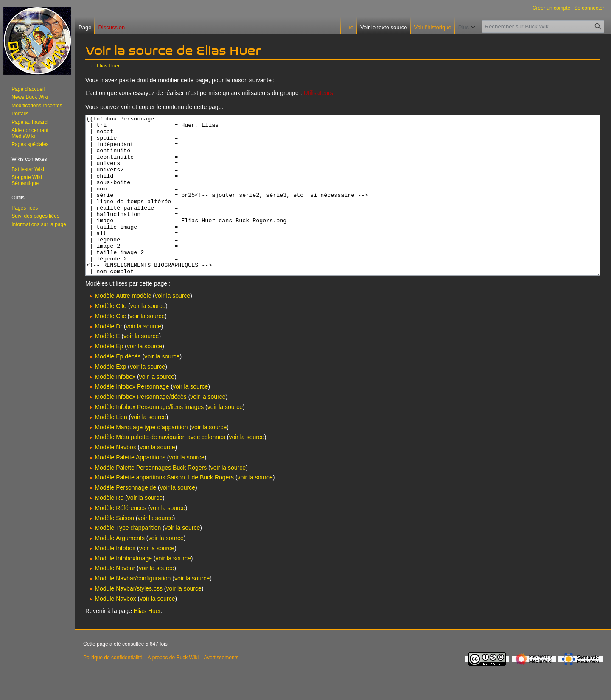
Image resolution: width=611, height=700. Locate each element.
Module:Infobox (115, 580)
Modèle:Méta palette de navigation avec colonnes (160, 469)
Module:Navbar (115, 600)
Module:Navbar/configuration (133, 610)
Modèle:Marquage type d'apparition (141, 459)
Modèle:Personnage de (125, 519)
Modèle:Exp (110, 398)
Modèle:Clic (110, 348)
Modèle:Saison (114, 550)
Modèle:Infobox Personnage (132, 418)
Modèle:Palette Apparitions (130, 489)
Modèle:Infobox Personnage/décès (140, 428)
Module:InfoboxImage (123, 590)
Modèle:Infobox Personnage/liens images (149, 439)
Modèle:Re (109, 529)
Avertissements (221, 689)
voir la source (172, 328)
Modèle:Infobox (115, 409)
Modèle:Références (120, 540)
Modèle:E (107, 368)
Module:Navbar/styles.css (129, 620)
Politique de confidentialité (113, 689)
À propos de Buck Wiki (173, 689)
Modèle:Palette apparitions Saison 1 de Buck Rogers (164, 509)
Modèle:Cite (111, 338)
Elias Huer (108, 66)
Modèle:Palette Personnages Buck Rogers (151, 499)
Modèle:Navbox (115, 479)
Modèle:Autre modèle (123, 328)
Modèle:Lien (111, 449)
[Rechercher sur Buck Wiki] (543, 27)
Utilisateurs (318, 93)
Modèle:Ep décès (118, 388)
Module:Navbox (115, 630)
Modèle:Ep (109, 378)
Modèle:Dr (108, 358)
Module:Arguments (120, 570)
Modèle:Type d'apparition (128, 560)
